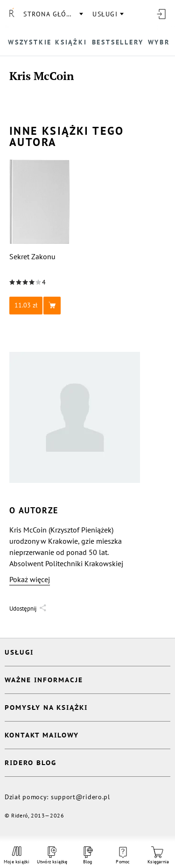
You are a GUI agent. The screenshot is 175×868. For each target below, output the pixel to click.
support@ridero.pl (80, 797)
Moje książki (17, 855)
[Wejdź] (161, 14)
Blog (87, 856)
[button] (40, 306)
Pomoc (123, 856)
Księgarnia (158, 856)
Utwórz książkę (52, 856)
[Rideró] (12, 14)
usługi (105, 14)
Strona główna (53, 14)
